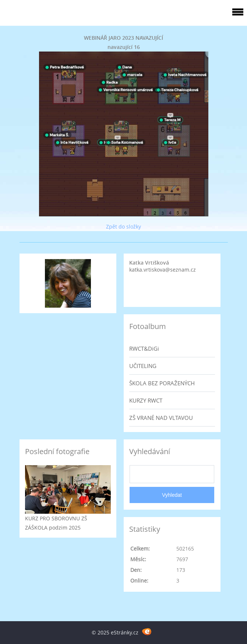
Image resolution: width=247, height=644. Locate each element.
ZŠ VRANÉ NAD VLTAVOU (161, 418)
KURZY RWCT (146, 400)
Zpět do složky (123, 227)
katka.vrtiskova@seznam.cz (163, 270)
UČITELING (143, 366)
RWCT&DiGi (144, 348)
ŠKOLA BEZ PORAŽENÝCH (162, 383)
